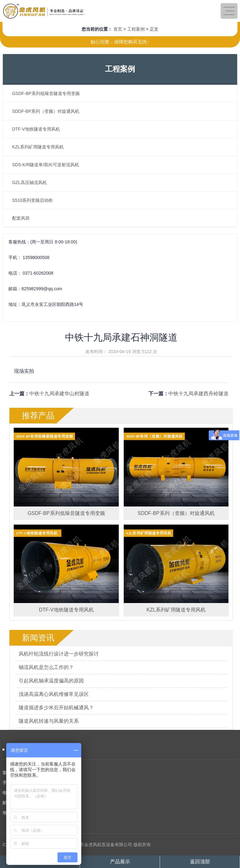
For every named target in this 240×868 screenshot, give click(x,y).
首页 (118, 29)
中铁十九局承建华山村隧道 (59, 394)
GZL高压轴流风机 (30, 182)
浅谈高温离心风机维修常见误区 (54, 694)
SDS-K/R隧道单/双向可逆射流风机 (46, 165)
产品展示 (120, 862)
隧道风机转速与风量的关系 (49, 721)
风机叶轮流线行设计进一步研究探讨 (59, 654)
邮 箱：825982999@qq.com (30, 803)
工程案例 (136, 29)
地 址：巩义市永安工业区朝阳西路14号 (40, 813)
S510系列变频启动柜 (33, 200)
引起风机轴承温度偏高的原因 (51, 681)
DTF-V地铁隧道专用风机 (36, 129)
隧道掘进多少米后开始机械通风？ (56, 708)
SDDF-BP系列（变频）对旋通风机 (46, 111)
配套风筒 (21, 218)
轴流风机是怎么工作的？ (46, 667)
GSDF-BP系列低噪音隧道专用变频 (46, 93)
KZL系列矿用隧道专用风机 (38, 147)
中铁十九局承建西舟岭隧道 (198, 394)
